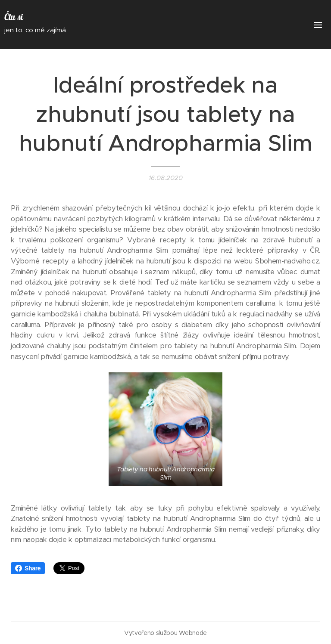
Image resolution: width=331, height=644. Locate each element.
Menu (318, 25)
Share (28, 568)
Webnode (193, 633)
